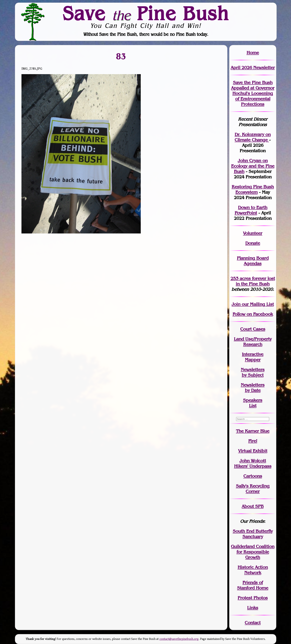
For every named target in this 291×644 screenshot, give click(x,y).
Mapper (253, 360)
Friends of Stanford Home (253, 585)
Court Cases (253, 329)
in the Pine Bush (255, 281)
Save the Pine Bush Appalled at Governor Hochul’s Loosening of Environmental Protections (253, 93)
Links (253, 608)
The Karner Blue (253, 431)
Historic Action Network (253, 570)
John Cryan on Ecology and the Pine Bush (253, 166)
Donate (253, 243)
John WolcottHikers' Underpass (253, 463)
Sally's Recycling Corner (253, 489)
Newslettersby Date (253, 388)
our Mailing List (257, 304)
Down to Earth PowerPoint (251, 210)
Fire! (253, 441)
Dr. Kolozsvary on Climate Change (253, 137)
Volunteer (253, 233)
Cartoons (253, 476)
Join (236, 304)
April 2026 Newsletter (253, 68)
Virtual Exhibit (253, 451)
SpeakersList (253, 403)
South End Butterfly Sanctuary (253, 534)
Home (253, 53)
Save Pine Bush (146, 13)
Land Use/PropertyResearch (253, 342)
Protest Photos (253, 598)
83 (121, 56)
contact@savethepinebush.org (179, 639)
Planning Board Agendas (253, 261)
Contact (253, 623)
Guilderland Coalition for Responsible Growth (253, 552)
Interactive (253, 354)
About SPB (253, 506)
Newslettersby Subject (253, 372)
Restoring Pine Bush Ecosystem (253, 189)
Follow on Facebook (253, 314)
